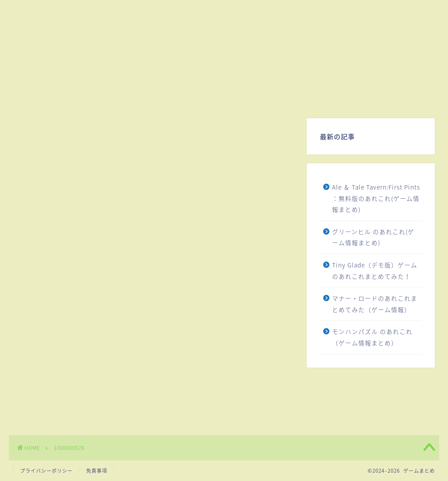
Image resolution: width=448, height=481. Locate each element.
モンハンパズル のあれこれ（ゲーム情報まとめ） (372, 337)
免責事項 (97, 471)
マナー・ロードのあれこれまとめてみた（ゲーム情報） (375, 304)
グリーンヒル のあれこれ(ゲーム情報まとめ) (373, 237)
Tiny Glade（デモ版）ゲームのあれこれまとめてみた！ (375, 270)
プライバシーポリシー (46, 471)
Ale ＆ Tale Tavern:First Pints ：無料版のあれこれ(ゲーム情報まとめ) (376, 198)
